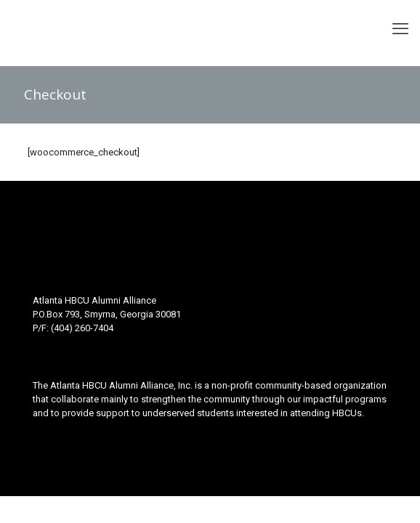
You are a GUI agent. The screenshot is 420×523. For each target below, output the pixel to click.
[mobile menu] (400, 29)
